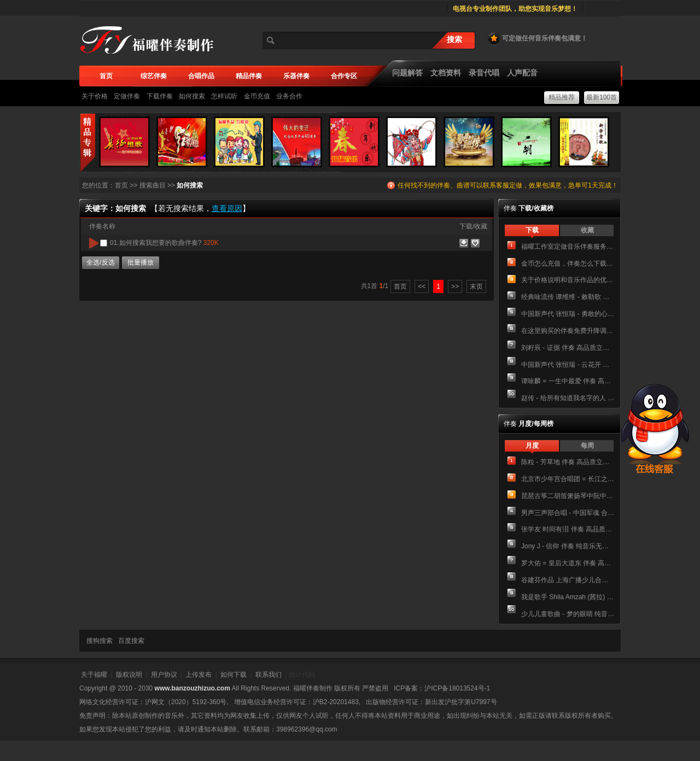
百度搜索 (131, 641)
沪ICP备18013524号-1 (457, 688)
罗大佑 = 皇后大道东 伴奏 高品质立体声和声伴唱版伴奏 (568, 563)
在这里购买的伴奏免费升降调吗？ (568, 331)
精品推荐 (562, 97)
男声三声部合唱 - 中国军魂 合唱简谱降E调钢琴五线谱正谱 (568, 513)
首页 (121, 185)
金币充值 (257, 96)
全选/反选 (100, 262)
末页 (476, 286)
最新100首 (602, 97)
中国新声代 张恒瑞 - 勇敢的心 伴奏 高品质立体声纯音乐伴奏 (568, 314)
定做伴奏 (127, 96)
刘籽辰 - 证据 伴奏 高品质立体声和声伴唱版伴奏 (568, 348)
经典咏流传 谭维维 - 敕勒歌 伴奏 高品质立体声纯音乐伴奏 (568, 297)
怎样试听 (224, 96)
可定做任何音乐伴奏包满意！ (537, 38)
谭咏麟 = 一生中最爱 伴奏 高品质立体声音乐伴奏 (568, 381)
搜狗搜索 (100, 641)
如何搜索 (192, 96)
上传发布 (199, 675)
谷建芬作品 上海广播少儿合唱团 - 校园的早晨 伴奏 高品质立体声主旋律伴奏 (568, 580)
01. (164, 243)
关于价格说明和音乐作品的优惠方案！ (568, 280)
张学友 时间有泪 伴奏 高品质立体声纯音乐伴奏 (568, 529)
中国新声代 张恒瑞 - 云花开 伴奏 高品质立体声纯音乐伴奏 (568, 365)
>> (455, 286)
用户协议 (164, 675)
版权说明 (129, 675)
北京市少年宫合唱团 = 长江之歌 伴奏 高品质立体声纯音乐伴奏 (568, 479)
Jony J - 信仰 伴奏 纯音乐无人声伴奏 (568, 546)
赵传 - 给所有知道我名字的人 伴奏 (568, 398)
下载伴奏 (160, 96)
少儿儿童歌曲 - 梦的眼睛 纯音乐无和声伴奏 (568, 614)
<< (422, 286)
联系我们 (269, 675)
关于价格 (95, 96)
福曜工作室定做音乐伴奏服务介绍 (568, 247)
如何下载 (234, 675)
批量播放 (141, 262)
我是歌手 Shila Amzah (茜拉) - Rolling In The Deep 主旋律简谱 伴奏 (568, 597)
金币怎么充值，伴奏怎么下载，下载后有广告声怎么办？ (568, 264)
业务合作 (289, 96)
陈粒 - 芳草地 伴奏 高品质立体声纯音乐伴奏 (568, 462)
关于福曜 (94, 675)
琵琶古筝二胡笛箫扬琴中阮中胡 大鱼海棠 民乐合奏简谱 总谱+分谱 (568, 496)
